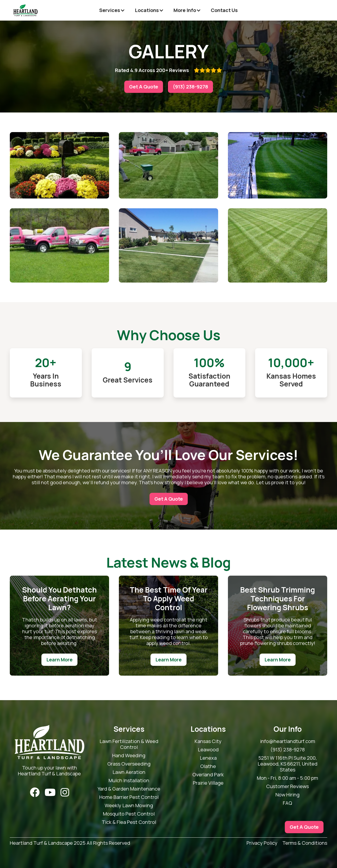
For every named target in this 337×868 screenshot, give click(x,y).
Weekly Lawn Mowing (129, 806)
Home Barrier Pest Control (129, 797)
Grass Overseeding (129, 764)
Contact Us (224, 10)
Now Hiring (287, 795)
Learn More (59, 660)
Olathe (208, 766)
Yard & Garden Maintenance (129, 789)
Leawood (208, 750)
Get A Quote (144, 87)
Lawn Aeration (129, 772)
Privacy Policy (262, 843)
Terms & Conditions (305, 843)
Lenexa (208, 758)
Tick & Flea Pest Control (129, 822)
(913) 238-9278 (190, 87)
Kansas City (208, 741)
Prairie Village (208, 783)
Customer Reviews (287, 786)
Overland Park (208, 775)
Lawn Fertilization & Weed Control (129, 744)
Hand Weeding (129, 756)
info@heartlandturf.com (288, 741)
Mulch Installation (129, 781)
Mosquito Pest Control (129, 814)
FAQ (287, 803)
